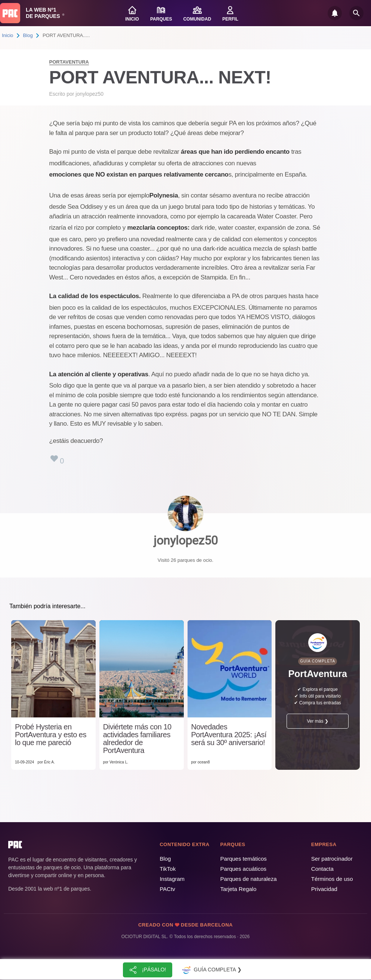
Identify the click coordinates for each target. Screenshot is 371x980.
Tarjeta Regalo (239, 889)
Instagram (172, 879)
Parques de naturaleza (249, 879)
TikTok (168, 869)
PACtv (167, 889)
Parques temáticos (244, 859)
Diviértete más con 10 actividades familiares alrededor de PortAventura (137, 739)
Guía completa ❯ (211, 970)
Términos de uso (332, 879)
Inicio (7, 35)
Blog (28, 35)
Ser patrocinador (332, 859)
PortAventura (69, 62)
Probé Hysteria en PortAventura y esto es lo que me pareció (51, 735)
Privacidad (324, 889)
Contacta (322, 869)
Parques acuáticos (243, 869)
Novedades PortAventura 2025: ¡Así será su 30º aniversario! (229, 735)
